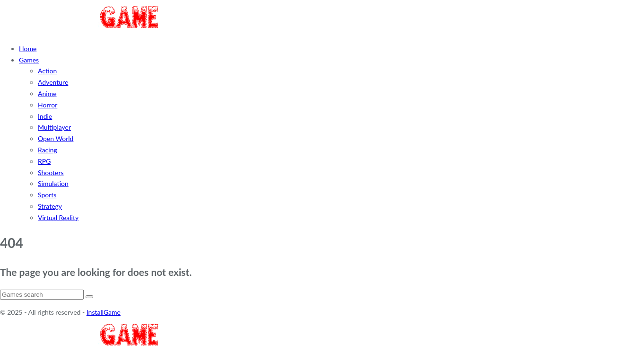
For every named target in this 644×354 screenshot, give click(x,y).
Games (29, 60)
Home (28, 49)
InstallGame (104, 312)
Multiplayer (54, 127)
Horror (48, 105)
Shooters (51, 173)
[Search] (42, 295)
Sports (47, 195)
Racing (48, 150)
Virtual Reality (58, 217)
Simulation (53, 183)
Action (47, 71)
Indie (45, 116)
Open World (56, 138)
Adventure (53, 82)
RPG (44, 161)
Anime (47, 93)
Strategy (50, 206)
